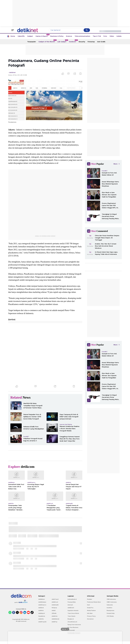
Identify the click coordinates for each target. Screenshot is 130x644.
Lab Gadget (63, 41)
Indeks (119, 36)
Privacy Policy (91, 616)
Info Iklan (90, 613)
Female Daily (111, 613)
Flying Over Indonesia (74, 625)
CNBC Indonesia (112, 602)
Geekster (73, 41)
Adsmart (70, 605)
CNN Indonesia (111, 599)
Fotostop (91, 42)
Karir (89, 605)
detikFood (55, 602)
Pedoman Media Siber (94, 602)
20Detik (54, 613)
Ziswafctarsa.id (72, 622)
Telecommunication (82, 36)
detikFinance (42, 605)
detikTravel (55, 599)
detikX (54, 610)
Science (69, 36)
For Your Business (73, 627)
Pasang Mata (72, 602)
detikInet (41, 608)
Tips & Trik (97, 36)
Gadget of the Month (47, 41)
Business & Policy (57, 36)
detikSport (42, 613)
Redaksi (90, 599)
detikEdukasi (42, 602)
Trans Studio (71, 616)
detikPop (54, 622)
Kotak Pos (90, 608)
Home (13, 36)
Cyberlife (21, 36)
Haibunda (110, 605)
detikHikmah (55, 619)
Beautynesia (110, 610)
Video (112, 36)
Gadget (30, 36)
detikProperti (42, 622)
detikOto (41, 619)
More (117, 164)
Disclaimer (90, 619)
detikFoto (55, 616)
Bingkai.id (71, 619)
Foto (105, 36)
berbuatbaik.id (72, 599)
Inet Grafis (101, 42)
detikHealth (55, 605)
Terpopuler (32, 42)
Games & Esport (42, 35)
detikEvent (71, 608)
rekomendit (71, 630)
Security (82, 42)
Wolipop (54, 608)
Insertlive (109, 608)
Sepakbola (42, 616)
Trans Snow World (73, 613)
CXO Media (110, 616)
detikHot (41, 610)
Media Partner (91, 610)
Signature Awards (73, 610)
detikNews (42, 599)
